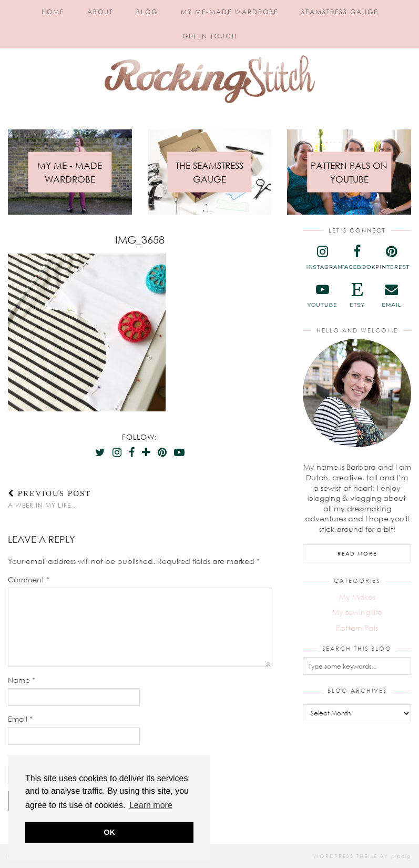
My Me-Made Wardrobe (229, 12)
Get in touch (210, 36)
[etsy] (357, 296)
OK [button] (109, 832)
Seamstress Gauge (340, 12)
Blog (147, 12)
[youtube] (322, 296)
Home (53, 12)
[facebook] (357, 258)
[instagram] (322, 258)
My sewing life (357, 612)
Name (22, 680)
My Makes (357, 597)
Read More (357, 553)
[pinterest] (392, 258)
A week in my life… (50, 499)
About (100, 12)
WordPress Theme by (362, 856)
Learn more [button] (151, 805)
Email (20, 719)
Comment (29, 579)
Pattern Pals (357, 628)
